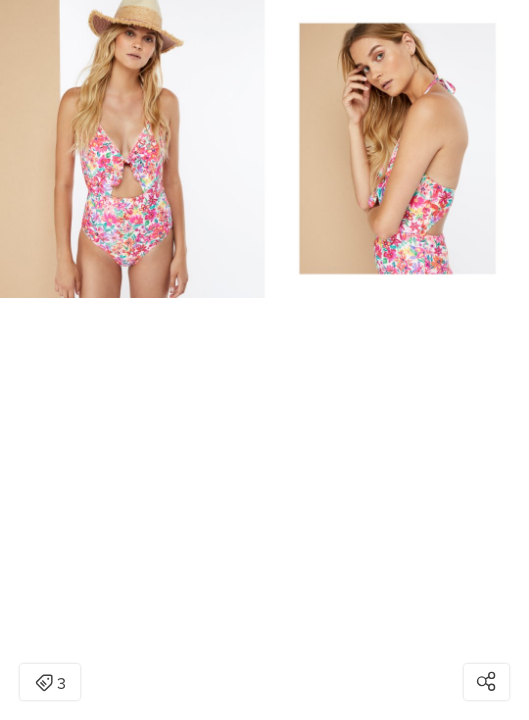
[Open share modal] (486, 682)
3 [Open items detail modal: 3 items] (50, 684)
